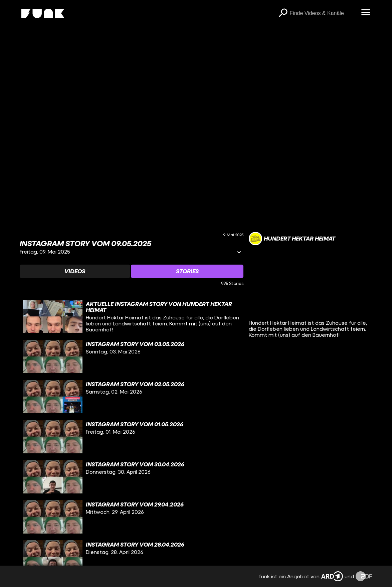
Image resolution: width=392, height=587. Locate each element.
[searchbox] (323, 13)
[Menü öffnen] (366, 13)
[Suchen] (283, 13)
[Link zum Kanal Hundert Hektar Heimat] (292, 239)
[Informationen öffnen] (239, 253)
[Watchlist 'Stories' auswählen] (187, 271)
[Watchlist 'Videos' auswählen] (75, 271)
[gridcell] (132, 316)
